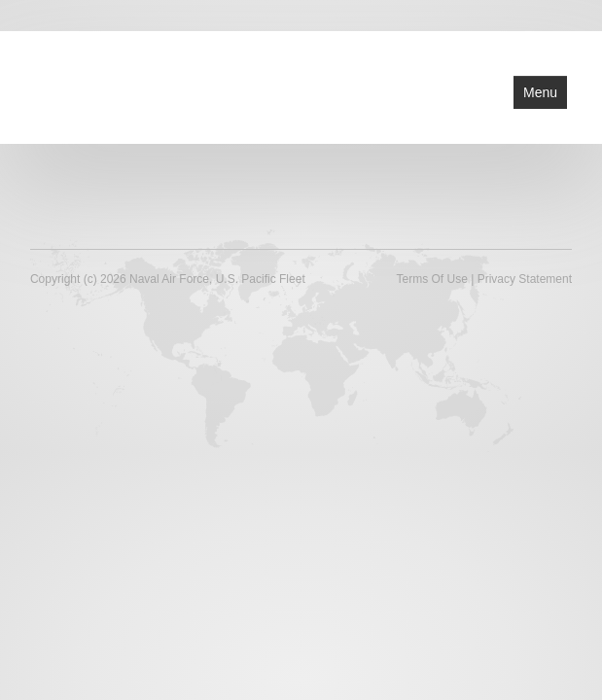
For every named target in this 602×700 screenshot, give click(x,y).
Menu (540, 92)
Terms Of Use (432, 279)
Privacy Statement (525, 279)
